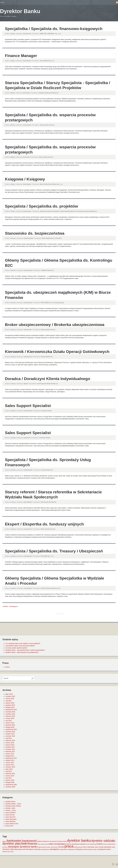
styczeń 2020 (10, 703)
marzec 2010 (10, 776)
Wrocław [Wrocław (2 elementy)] (38, 849)
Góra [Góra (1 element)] (39, 844)
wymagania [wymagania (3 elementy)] (54, 849)
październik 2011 (11, 758)
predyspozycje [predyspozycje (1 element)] (78, 847)
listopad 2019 (10, 707)
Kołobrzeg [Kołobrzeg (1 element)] (93, 844)
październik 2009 (11, 785)
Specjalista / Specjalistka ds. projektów (41, 206)
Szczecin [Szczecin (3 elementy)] (6, 849)
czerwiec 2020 (10, 696)
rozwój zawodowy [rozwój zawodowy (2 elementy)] (105, 847)
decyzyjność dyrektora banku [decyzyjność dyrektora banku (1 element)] (58, 841)
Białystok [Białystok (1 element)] (40, 841)
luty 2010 (9, 778)
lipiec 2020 (9, 694)
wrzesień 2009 (10, 787)
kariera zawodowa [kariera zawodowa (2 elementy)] (73, 844)
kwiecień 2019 (10, 716)
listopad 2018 (10, 727)
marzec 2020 (10, 699)
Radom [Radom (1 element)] (85, 847)
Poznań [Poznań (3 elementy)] (61, 847)
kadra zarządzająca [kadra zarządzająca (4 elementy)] (57, 844)
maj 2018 (9, 738)
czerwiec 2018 (10, 736)
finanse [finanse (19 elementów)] (32, 844)
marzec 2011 (10, 763)
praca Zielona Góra (12, 824)
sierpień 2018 (10, 734)
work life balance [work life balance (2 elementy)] (28, 849)
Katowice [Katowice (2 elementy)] (83, 844)
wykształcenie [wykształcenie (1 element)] (45, 849)
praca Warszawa (11, 819)
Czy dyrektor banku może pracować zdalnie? (20, 646)
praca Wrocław (10, 821)
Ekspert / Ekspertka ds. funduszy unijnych (44, 524)
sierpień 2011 (10, 760)
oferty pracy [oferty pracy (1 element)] (54, 847)
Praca (7, 667)
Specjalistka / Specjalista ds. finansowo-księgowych (54, 29)
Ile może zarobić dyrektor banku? (16, 648)
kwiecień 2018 (10, 740)
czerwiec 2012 (10, 749)
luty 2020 (9, 701)
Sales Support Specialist (28, 406)
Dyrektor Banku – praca (13, 804)
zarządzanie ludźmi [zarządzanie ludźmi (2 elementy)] (104, 849)
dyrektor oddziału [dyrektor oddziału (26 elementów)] (103, 841)
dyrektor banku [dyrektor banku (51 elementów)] (79, 840)
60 (10, 606)
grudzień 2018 (10, 725)
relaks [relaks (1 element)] (96, 847)
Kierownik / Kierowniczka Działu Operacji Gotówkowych (57, 352)
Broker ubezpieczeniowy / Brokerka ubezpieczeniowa (55, 325)
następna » (15, 606)
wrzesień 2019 (10, 712)
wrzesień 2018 (10, 732)
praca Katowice (11, 813)
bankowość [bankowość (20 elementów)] (29, 841)
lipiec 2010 (9, 769)
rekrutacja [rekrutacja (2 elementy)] (91, 847)
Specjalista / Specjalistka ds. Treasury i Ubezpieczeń (54, 551)
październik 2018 (11, 729)
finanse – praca (11, 810)
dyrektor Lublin (10, 808)
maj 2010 (9, 771)
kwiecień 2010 (10, 774)
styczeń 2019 (10, 723)
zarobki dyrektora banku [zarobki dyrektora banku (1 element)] (90, 849)
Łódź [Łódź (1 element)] (12, 852)
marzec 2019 (10, 718)
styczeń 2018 (10, 745)
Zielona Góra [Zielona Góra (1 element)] (6, 852)
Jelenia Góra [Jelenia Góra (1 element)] (45, 844)
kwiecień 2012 (10, 752)
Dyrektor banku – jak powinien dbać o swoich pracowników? (25, 650)
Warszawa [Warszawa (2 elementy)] (18, 849)
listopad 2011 (10, 756)
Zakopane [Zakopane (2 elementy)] (79, 849)
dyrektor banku (10, 802)
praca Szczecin (11, 817)
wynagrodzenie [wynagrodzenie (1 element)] (64, 849)
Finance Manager (21, 56)
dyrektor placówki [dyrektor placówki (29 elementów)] (15, 843)
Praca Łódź (9, 826)
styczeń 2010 (10, 780)
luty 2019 (9, 721)
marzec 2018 (10, 743)
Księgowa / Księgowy (25, 179)
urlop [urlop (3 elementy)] (12, 849)
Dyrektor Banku (20, 11)
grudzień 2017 (10, 747)
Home (2, 2)
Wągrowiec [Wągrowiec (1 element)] (72, 849)
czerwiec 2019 (10, 714)
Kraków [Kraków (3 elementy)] (99, 844)
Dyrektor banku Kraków (13, 806)
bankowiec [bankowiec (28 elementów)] (14, 841)
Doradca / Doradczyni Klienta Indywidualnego (48, 379)
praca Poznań (10, 815)
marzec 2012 (10, 754)
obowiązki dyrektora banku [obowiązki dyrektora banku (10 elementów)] (23, 847)
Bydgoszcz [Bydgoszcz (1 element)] (46, 841)
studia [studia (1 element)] (113, 847)
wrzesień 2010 (10, 767)
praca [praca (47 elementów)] (69, 846)
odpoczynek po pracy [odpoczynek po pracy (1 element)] (44, 847)
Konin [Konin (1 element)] (88, 844)
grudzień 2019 (10, 705)
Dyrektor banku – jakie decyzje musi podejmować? (22, 652)
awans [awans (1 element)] (4, 841)
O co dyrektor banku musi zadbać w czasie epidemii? (23, 644)
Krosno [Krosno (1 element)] (105, 844)
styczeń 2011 (10, 765)
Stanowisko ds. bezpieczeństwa (35, 233)
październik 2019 (11, 710)
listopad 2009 (10, 782)
